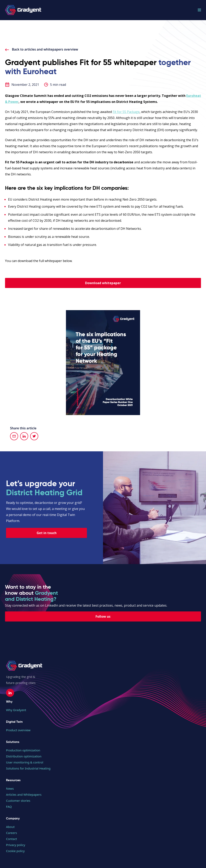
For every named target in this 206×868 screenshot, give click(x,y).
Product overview (18, 730)
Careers (11, 833)
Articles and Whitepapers (24, 794)
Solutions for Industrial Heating (28, 768)
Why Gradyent (16, 710)
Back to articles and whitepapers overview (42, 49)
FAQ (9, 807)
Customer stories (18, 801)
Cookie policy (15, 851)
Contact (11, 839)
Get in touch (47, 533)
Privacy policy (16, 845)
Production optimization (23, 750)
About (10, 827)
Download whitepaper (103, 283)
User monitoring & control (25, 762)
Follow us (103, 616)
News (10, 788)
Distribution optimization (24, 756)
